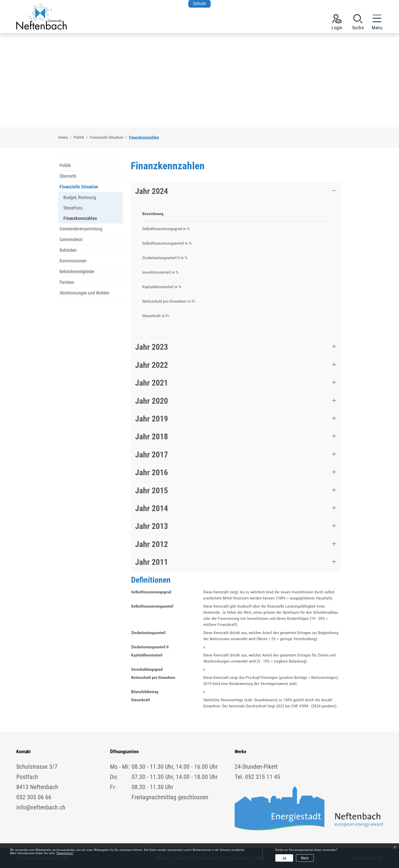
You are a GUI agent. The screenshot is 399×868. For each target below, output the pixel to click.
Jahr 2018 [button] (152, 437)
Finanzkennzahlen (80, 220)
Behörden (68, 250)
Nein (305, 858)
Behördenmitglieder (77, 271)
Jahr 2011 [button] (152, 562)
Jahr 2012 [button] (152, 544)
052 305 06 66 (34, 797)
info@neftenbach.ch (41, 807)
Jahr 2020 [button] (152, 401)
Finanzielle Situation (79, 187)
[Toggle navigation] (376, 23)
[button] (358, 23)
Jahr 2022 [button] (152, 365)
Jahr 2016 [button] (152, 472)
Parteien (67, 282)
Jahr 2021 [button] (152, 383)
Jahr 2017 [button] (152, 455)
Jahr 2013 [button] (152, 526)
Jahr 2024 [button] (152, 191)
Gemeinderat (71, 239)
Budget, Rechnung (80, 197)
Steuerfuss (73, 208)
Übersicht (68, 176)
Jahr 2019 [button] (152, 419)
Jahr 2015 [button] (152, 491)
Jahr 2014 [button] (152, 508)
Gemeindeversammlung (81, 229)
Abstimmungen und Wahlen (84, 293)
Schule (199, 4)
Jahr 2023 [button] (152, 347)
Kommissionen (73, 261)
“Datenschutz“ (65, 853)
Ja (284, 858)
